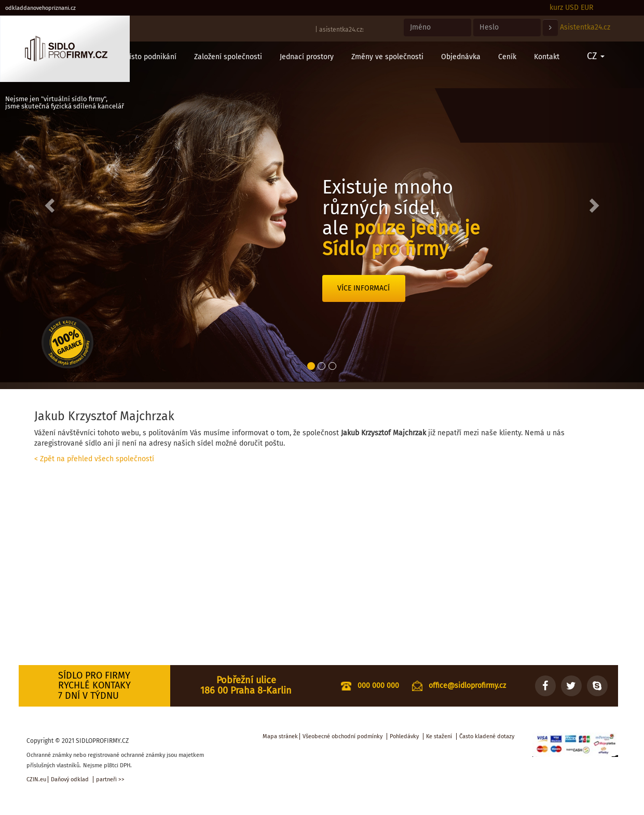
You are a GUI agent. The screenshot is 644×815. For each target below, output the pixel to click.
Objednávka (461, 57)
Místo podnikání (150, 57)
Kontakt (547, 57)
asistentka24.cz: (341, 30)
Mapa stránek (280, 736)
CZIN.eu (36, 779)
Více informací (364, 288)
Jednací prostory (307, 57)
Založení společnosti (228, 57)
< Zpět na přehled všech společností (94, 459)
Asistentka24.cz (585, 27)
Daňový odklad (70, 779)
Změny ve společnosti (387, 57)
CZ (596, 56)
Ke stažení (439, 736)
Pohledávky (404, 736)
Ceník (507, 57)
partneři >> (110, 779)
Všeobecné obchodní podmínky (342, 736)
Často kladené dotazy (487, 736)
